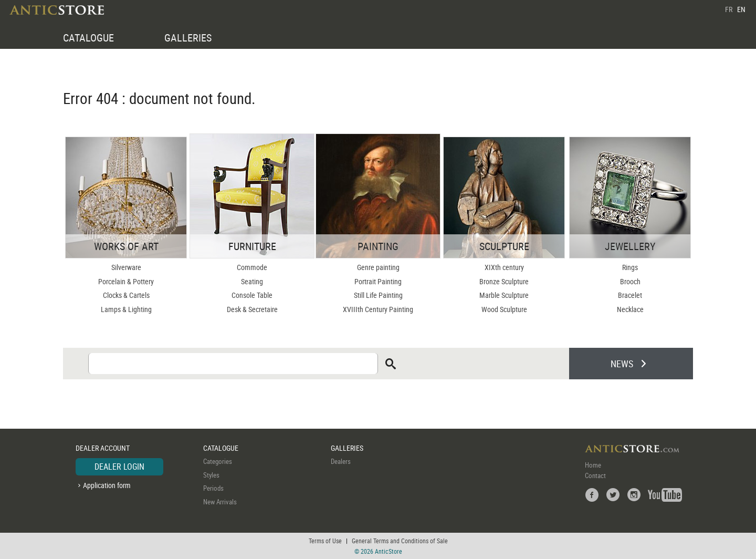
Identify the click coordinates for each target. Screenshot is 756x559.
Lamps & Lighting (126, 309)
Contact (595, 475)
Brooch (630, 281)
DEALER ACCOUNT (103, 448)
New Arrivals (220, 502)
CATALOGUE (88, 38)
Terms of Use (325, 541)
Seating (252, 281)
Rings (630, 267)
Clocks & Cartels (126, 295)
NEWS (622, 364)
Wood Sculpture (504, 309)
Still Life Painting (378, 295)
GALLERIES (188, 38)
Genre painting (378, 267)
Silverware (126, 267)
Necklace (630, 309)
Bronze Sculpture (504, 281)
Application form (107, 485)
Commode (252, 267)
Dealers (341, 461)
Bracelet (630, 295)
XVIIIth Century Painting (378, 309)
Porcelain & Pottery (126, 281)
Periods (213, 488)
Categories (218, 461)
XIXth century (504, 267)
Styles (211, 475)
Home (593, 465)
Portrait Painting (378, 281)
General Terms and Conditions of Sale (400, 541)
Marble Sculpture (504, 295)
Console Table (252, 295)
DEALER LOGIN (119, 467)
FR (729, 9)
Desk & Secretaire (252, 309)
